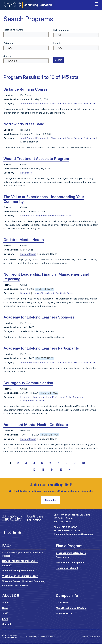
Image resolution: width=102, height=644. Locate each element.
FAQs (5, 619)
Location (58, 43)
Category (8, 43)
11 (92, 463)
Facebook (5, 533)
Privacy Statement (91, 637)
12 (34, 470)
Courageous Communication (28, 383)
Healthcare (26, 173)
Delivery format (61, 30)
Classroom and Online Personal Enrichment (73, 104)
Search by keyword (13, 30)
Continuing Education (38, 5)
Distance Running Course (25, 89)
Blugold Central (64, 614)
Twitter (10, 533)
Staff (5, 614)
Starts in (8, 56)
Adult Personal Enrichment (34, 104)
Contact (7, 625)
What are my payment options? (19, 571)
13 (43, 470)
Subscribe (50, 500)
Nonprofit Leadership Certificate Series (53, 293)
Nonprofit (25, 293)
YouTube (20, 533)
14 (52, 470)
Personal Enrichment (67, 568)
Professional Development (70, 563)
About (6, 603)
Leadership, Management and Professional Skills (45, 216)
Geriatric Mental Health (24, 240)
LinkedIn (15, 533)
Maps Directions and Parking (71, 608)
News (5, 608)
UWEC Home (63, 603)
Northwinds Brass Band (24, 124)
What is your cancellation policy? (20, 576)
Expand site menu (96, 5)
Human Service (28, 254)
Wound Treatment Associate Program (36, 159)
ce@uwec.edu (86, 535)
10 (83, 463)
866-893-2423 (72, 531)
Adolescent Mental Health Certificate (36, 425)
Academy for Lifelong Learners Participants (41, 348)
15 (61, 470)
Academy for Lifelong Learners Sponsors (39, 317)
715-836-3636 (69, 528)
